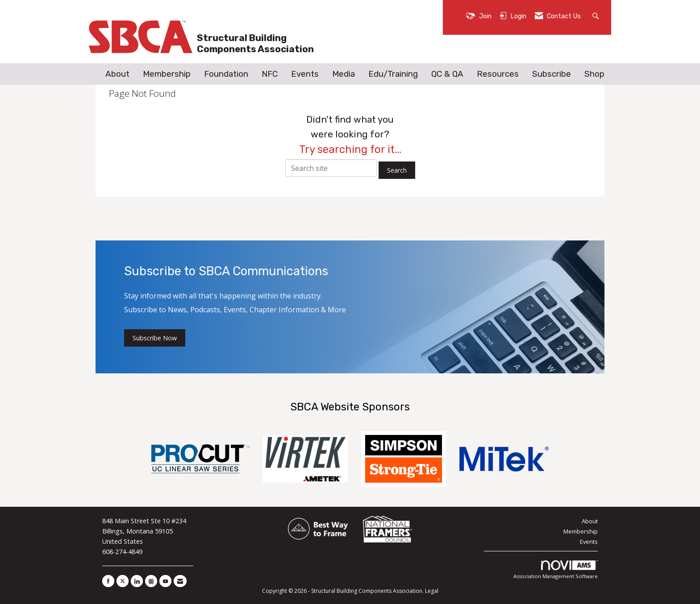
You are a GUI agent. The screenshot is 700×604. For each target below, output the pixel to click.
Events (305, 74)
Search (397, 170)
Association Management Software (556, 570)
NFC (270, 74)
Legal (432, 591)
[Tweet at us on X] (123, 581)
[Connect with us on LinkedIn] (137, 581)
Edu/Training (393, 74)
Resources (498, 74)
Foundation (226, 74)
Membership (167, 74)
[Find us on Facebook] (108, 581)
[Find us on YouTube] (165, 581)
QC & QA (447, 74)
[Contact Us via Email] (180, 581)
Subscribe (552, 74)
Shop (594, 74)
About (117, 74)
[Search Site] (597, 15)
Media (344, 74)
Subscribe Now (155, 338)
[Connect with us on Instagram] (151, 581)
